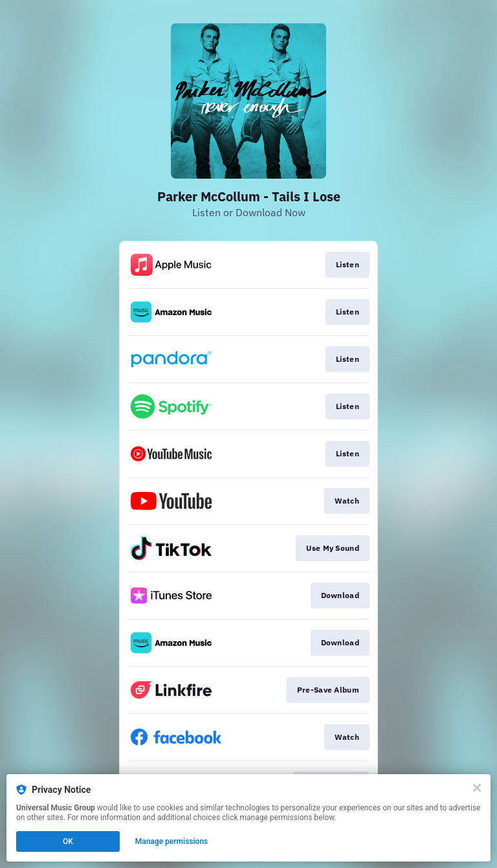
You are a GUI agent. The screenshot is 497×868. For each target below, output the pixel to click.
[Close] (477, 788)
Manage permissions (172, 841)
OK (68, 841)
